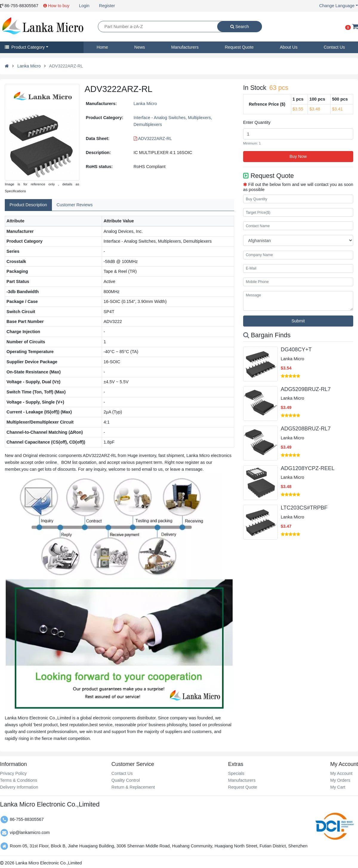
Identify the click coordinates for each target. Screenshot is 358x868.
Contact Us (334, 47)
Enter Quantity (257, 122)
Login (84, 6)
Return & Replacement (133, 787)
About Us (289, 47)
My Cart (338, 787)
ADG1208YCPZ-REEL (308, 468)
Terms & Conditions (19, 780)
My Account (341, 773)
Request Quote (239, 47)
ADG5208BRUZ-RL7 (306, 429)
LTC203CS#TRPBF (304, 508)
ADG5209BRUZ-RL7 (306, 389)
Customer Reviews (75, 205)
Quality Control (125, 780)
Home (102, 47)
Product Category (25, 47)
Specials (236, 773)
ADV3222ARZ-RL (153, 138)
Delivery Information (19, 787)
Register (107, 6)
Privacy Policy (13, 773)
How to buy (56, 6)
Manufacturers (185, 47)
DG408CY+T (296, 350)
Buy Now (298, 156)
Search (240, 27)
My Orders (340, 780)
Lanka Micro (29, 66)
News (140, 47)
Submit (298, 321)
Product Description (28, 205)
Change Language (337, 6)
